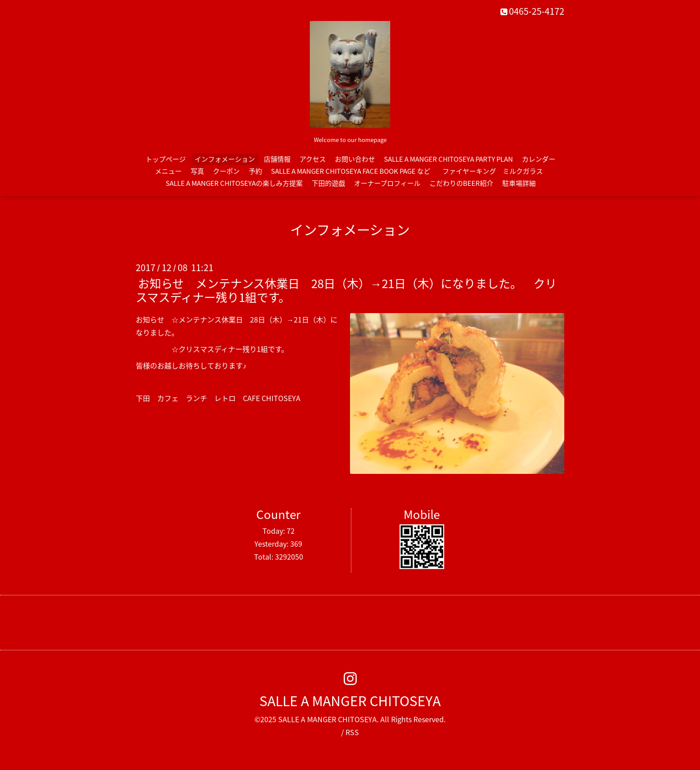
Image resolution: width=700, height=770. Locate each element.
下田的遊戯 (328, 183)
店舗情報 (277, 159)
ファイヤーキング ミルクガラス (496, 171)
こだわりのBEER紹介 (461, 183)
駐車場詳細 (519, 183)
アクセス (313, 159)
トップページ (166, 159)
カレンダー (539, 159)
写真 (197, 171)
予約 (255, 171)
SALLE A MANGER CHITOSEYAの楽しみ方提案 (234, 183)
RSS (352, 732)
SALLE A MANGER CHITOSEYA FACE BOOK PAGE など (351, 171)
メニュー (168, 171)
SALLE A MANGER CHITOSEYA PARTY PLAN (448, 159)
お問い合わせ (355, 159)
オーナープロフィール (387, 183)
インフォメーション (225, 159)
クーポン (226, 171)
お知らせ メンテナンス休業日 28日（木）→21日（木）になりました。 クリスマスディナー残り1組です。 (346, 290)
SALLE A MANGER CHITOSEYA (350, 701)
